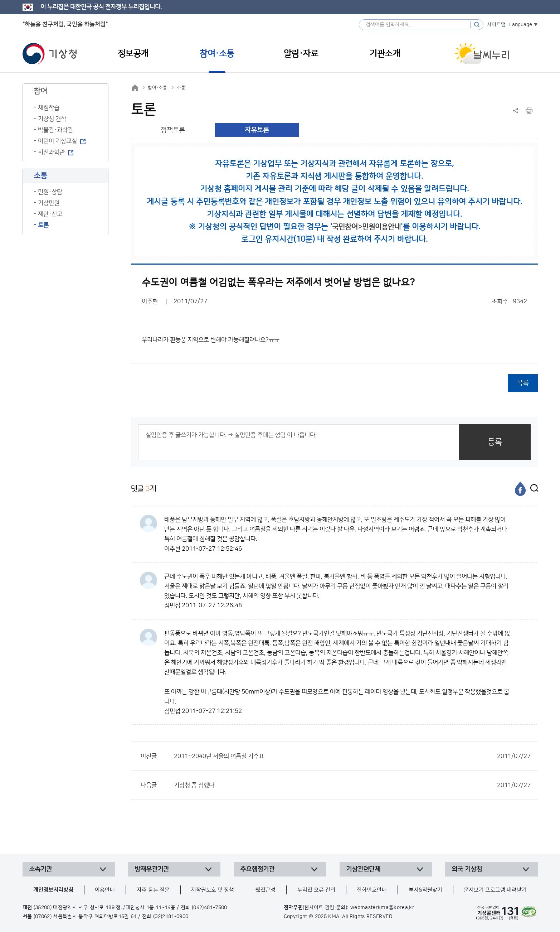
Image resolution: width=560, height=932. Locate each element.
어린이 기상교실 (57, 141)
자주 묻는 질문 (153, 890)
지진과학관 (51, 152)
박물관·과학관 (55, 130)
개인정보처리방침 (53, 890)
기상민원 (49, 203)
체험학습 (49, 108)
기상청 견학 (52, 119)
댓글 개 (144, 489)
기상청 (50, 54)
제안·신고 (50, 214)
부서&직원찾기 (425, 890)
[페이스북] (520, 489)
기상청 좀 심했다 (352, 785)
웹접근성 (266, 890)
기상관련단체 (363, 869)
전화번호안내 (372, 890)
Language (521, 25)
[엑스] (532, 489)
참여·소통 (157, 88)
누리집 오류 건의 (316, 890)
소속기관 (40, 869)
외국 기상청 (467, 869)
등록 (495, 442)
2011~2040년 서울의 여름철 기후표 (352, 756)
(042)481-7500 (210, 908)
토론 (43, 225)
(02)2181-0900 (171, 917)
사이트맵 (496, 25)
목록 (523, 383)
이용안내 (105, 890)
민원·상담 (50, 192)
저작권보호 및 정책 (213, 890)
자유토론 (257, 130)
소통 (181, 88)
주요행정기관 (257, 869)
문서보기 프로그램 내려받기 (495, 890)
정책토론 (173, 130)
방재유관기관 (152, 869)
